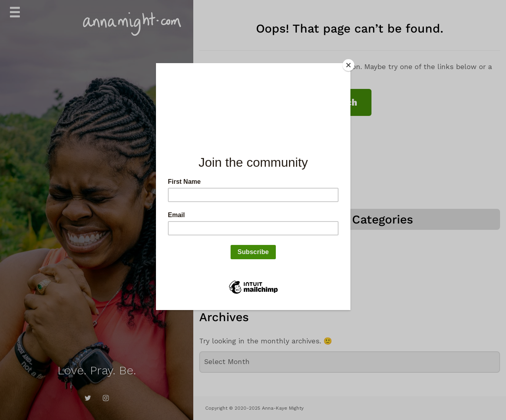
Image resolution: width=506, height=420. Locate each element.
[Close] (348, 65)
